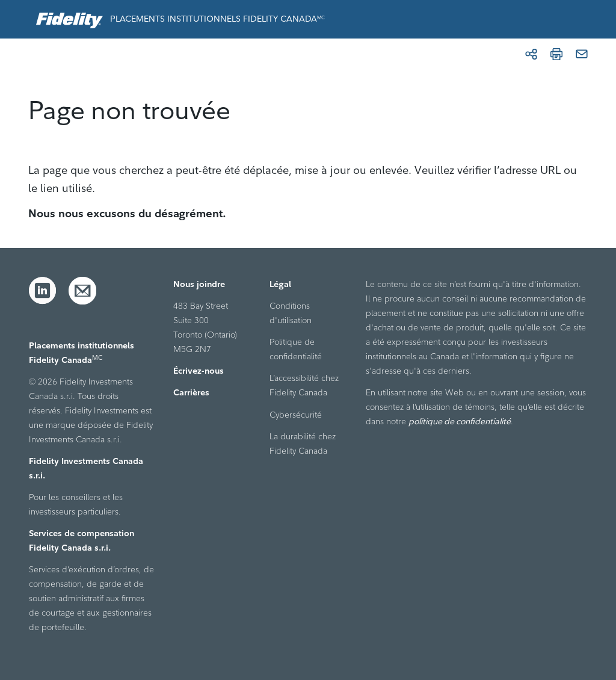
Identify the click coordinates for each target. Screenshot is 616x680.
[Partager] (531, 54)
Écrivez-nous (199, 371)
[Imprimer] (556, 54)
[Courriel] (582, 54)
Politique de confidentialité (296, 349)
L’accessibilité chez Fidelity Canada (304, 385)
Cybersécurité (296, 415)
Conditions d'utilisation (291, 313)
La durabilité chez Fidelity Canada (303, 444)
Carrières (191, 392)
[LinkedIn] (43, 291)
